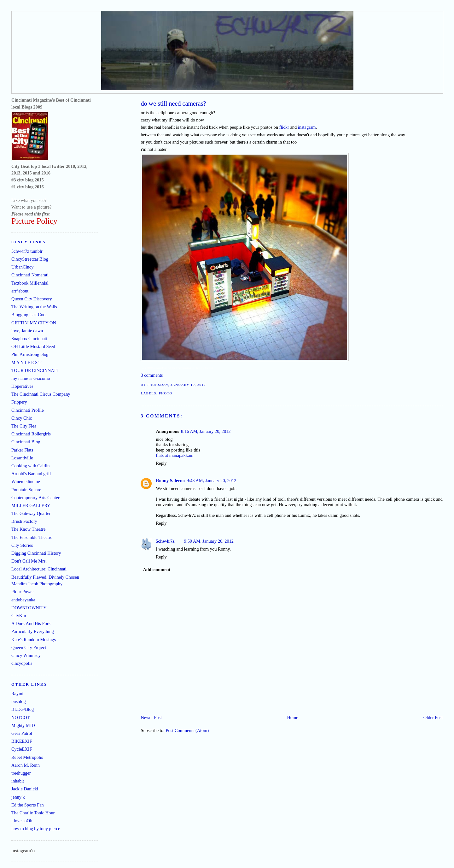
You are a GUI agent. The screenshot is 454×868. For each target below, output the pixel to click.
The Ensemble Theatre (32, 537)
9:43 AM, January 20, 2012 (212, 481)
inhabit (18, 781)
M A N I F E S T (26, 363)
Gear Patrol (22, 733)
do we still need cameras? (173, 103)
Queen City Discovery (32, 299)
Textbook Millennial (30, 283)
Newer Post (151, 717)
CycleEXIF (22, 749)
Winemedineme (26, 481)
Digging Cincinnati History (36, 553)
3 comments (152, 375)
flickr (284, 127)
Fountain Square (26, 490)
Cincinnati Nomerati (30, 275)
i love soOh (22, 821)
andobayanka (23, 600)
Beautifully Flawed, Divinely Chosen (45, 577)
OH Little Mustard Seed (33, 346)
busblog (19, 701)
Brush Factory (24, 521)
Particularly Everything (33, 631)
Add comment (157, 570)
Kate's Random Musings (34, 640)
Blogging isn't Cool (29, 315)
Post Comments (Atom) (187, 730)
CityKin (19, 616)
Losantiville (22, 458)
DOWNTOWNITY (29, 608)
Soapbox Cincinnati (29, 339)
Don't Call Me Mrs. (29, 561)
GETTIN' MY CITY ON (34, 323)
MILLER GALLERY (31, 505)
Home (292, 717)
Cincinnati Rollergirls (31, 434)
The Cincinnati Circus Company (41, 394)
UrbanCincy (22, 267)
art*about (20, 291)
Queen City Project (29, 647)
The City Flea (24, 426)
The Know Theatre (28, 529)
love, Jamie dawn (27, 331)
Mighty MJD (23, 725)
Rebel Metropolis (27, 757)
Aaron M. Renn (26, 765)
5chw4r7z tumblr (27, 251)
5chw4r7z (165, 541)
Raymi (17, 694)
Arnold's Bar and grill (31, 474)
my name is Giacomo (31, 378)
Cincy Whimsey (26, 655)
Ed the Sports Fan (28, 805)
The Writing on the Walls (34, 307)
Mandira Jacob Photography (37, 584)
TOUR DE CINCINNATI (35, 370)
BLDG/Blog (23, 709)
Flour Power (23, 592)
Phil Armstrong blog (30, 354)
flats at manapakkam (175, 455)
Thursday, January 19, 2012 (176, 385)
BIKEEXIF (22, 741)
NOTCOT (20, 717)
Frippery (19, 402)
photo (166, 393)
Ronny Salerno (170, 481)
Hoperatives (22, 386)
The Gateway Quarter (31, 513)
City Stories (22, 545)
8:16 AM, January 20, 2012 (206, 431)
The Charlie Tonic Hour (33, 813)
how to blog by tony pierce (36, 829)
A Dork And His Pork (31, 623)
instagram (307, 127)
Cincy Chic (22, 418)
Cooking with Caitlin (31, 466)
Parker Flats (22, 450)
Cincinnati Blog (26, 442)
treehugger (21, 773)
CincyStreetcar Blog (30, 259)
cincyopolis (22, 663)
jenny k (18, 797)
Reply (161, 463)
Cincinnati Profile (28, 410)
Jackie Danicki (25, 789)
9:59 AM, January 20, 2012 (209, 541)
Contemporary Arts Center (35, 498)
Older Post (433, 717)
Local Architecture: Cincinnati (39, 569)
